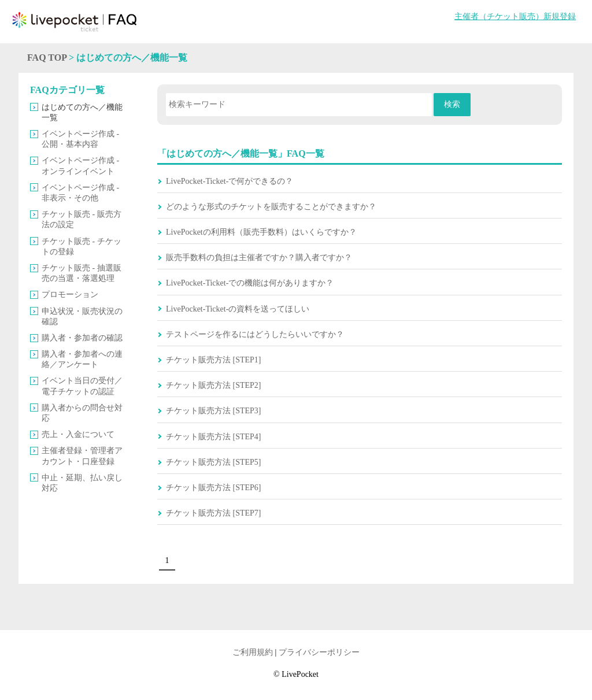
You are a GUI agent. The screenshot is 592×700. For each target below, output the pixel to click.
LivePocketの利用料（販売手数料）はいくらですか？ (261, 232)
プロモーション (70, 295)
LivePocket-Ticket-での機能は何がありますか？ (250, 283)
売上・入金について (78, 434)
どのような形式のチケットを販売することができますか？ (271, 207)
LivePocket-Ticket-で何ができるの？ (230, 181)
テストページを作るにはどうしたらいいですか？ (255, 334)
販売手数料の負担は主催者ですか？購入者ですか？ (259, 258)
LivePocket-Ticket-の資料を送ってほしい (238, 309)
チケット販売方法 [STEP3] (214, 411)
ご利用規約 (253, 652)
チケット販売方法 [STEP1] (214, 360)
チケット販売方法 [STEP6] (214, 488)
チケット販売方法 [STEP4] (214, 437)
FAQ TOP (47, 58)
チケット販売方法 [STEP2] (214, 385)
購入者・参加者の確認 (82, 338)
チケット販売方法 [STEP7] (214, 513)
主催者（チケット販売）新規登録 (515, 16)
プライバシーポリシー (319, 652)
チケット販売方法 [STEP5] (214, 462)
